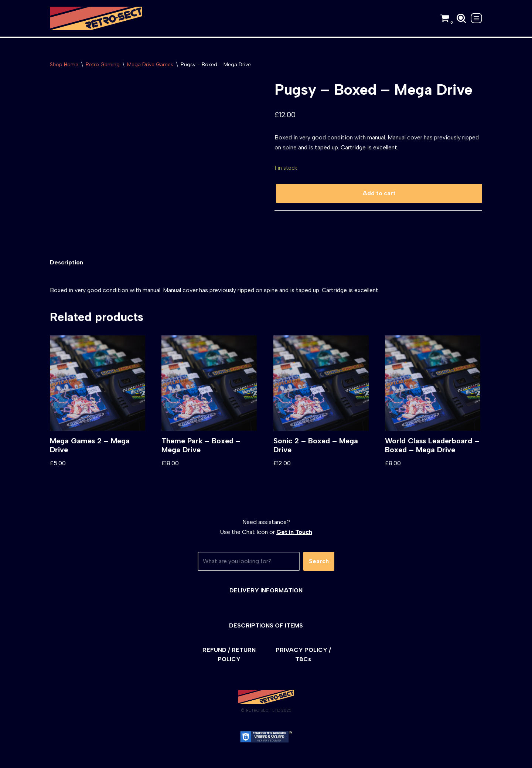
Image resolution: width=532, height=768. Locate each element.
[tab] (66, 263)
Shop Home (64, 65)
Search (319, 562)
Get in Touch (294, 532)
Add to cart (379, 194)
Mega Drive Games (150, 65)
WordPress (116, 759)
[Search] (461, 18)
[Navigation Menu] (476, 18)
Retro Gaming (103, 65)
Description (66, 263)
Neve (57, 759)
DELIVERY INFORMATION (266, 591)
